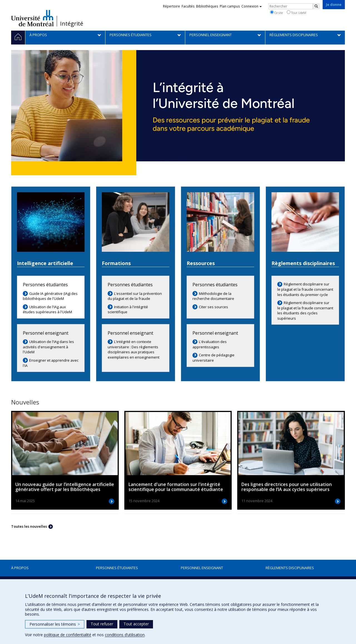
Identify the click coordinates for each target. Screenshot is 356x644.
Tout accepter (136, 624)
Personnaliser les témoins (55, 624)
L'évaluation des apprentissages (210, 344)
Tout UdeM (296, 13)
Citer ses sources (213, 307)
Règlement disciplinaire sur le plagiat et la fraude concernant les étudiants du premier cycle (305, 289)
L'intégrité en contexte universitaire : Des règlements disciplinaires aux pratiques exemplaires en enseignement (133, 349)
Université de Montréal (32, 18)
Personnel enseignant (202, 568)
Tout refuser (102, 624)
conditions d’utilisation (125, 635)
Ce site (276, 13)
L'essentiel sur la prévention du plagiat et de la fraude (135, 296)
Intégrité (72, 24)
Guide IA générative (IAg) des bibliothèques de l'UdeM (50, 296)
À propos (20, 568)
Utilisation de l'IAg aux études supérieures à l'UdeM (47, 309)
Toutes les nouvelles (29, 526)
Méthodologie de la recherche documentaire (213, 296)
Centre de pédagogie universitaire (213, 358)
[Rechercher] (316, 6)
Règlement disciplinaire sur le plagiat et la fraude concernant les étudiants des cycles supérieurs (305, 310)
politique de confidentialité (68, 635)
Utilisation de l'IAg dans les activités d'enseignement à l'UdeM (48, 347)
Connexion (252, 6)
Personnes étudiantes (117, 568)
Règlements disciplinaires (290, 568)
